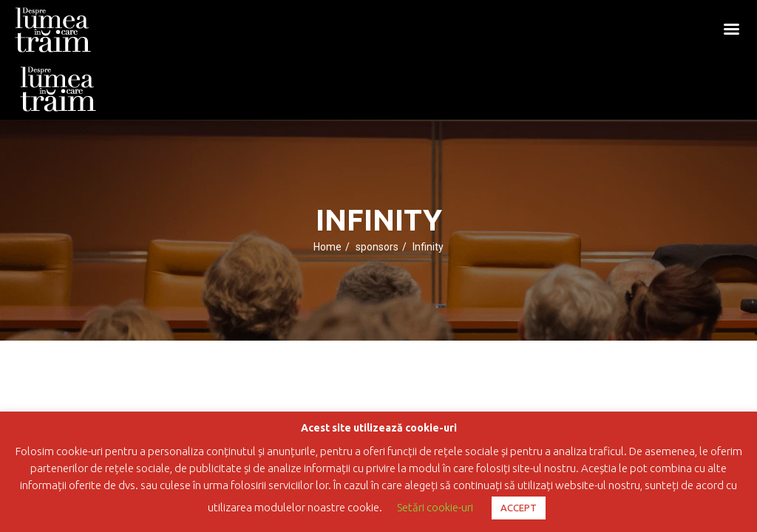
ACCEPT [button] (519, 508)
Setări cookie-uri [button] (435, 507)
